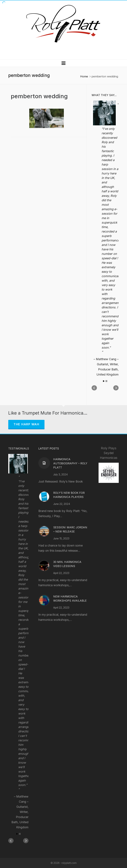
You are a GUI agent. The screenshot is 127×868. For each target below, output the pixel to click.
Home (84, 76)
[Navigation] (63, 63)
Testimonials (19, 448)
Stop (106, 381)
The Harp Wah (26, 424)
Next (116, 388)
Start (104, 381)
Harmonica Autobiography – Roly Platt (70, 463)
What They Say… (104, 95)
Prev (94, 388)
